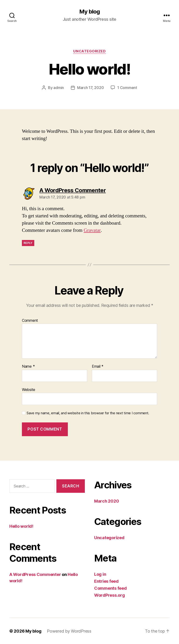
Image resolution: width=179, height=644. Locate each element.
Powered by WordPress (69, 631)
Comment (30, 320)
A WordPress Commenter (35, 574)
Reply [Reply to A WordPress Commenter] (28, 243)
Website (29, 389)
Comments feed (110, 588)
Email (98, 366)
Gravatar (92, 230)
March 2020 (107, 501)
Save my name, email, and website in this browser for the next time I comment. (88, 413)
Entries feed (106, 581)
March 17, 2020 (90, 88)
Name (28, 366)
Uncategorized (89, 51)
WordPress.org (110, 595)
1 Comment (127, 88)
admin (59, 88)
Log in (100, 574)
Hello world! (21, 526)
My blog (89, 12)
